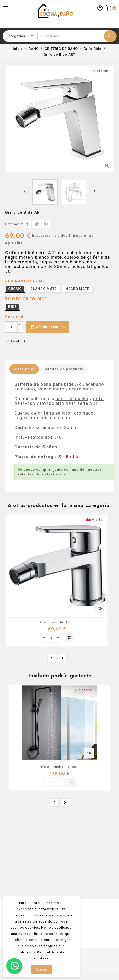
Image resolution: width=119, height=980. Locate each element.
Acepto (41, 969)
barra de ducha (72, 399)
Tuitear (37, 224)
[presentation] (25, 191)
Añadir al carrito (48, 327)
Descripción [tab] (24, 369)
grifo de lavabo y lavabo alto (59, 401)
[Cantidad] (11, 327)
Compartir (27, 224)
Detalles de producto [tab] (63, 369)
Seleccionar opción (72, 782)
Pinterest (46, 224)
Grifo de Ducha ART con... (59, 767)
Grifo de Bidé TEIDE (57, 622)
